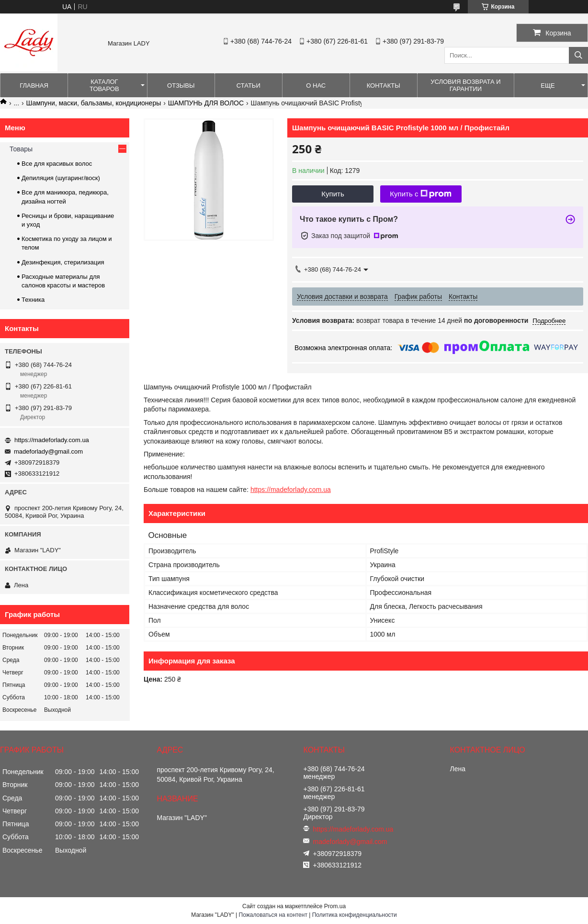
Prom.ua (335, 906)
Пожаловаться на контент (273, 915)
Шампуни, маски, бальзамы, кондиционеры (94, 103)
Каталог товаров (104, 85)
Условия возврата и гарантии (465, 85)
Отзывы (181, 86)
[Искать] (578, 55)
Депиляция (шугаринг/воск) (61, 178)
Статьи (249, 86)
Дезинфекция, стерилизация (63, 262)
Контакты (384, 86)
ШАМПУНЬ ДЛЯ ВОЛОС (206, 103)
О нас (316, 86)
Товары (21, 149)
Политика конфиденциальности (355, 915)
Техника (33, 300)
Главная (34, 86)
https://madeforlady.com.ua (291, 490)
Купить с (421, 194)
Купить (333, 194)
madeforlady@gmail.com (48, 451)
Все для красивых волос (57, 164)
